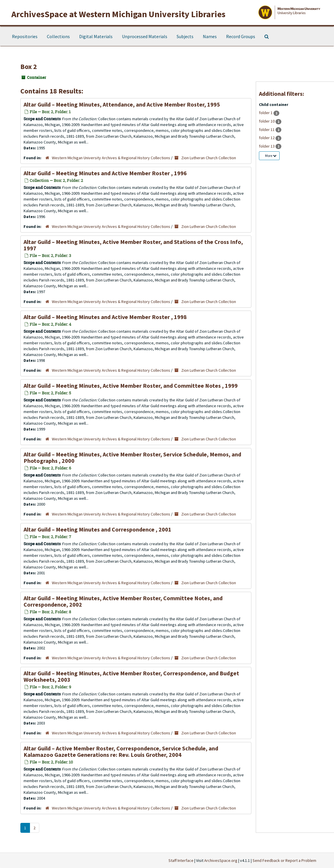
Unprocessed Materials (145, 36)
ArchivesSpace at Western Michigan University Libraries (118, 14)
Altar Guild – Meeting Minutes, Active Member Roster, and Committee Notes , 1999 (131, 386)
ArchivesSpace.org (221, 860)
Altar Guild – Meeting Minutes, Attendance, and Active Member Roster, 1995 (122, 104)
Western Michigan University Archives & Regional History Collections (111, 158)
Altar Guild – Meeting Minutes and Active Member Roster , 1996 (105, 173)
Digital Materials (96, 36)
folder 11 (267, 130)
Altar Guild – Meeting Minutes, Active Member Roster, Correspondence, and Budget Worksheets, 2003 (131, 676)
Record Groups (241, 36)
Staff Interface (181, 860)
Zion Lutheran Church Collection (209, 158)
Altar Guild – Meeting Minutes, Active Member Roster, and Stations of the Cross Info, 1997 (133, 245)
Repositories (25, 36)
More (271, 156)
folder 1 (266, 113)
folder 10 (267, 121)
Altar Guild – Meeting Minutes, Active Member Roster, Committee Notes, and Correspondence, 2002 (123, 601)
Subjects (185, 36)
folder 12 (267, 138)
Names (210, 36)
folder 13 (267, 146)
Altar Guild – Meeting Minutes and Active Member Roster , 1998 (105, 317)
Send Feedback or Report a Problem (284, 860)
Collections (58, 36)
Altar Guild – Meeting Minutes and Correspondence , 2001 (97, 529)
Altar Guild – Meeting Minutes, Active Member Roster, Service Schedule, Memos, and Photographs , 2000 (132, 457)
